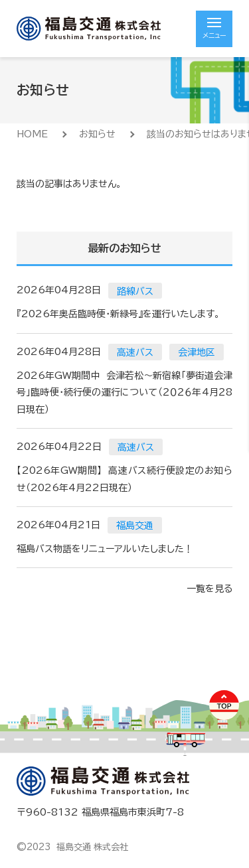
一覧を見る (209, 589)
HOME (32, 134)
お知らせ (97, 134)
